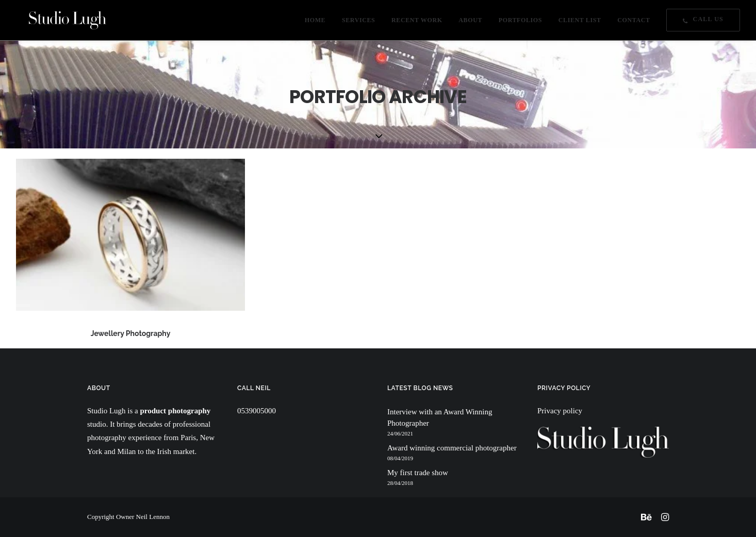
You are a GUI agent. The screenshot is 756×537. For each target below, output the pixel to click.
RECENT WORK (417, 23)
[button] (130, 235)
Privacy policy (560, 411)
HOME (315, 23)
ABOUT (470, 23)
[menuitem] (319, 23)
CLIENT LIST (580, 23)
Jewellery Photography (131, 333)
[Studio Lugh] (55, 23)
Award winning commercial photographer (452, 448)
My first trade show (418, 473)
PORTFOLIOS (520, 23)
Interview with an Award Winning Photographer (440, 418)
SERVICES (358, 23)
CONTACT (634, 23)
